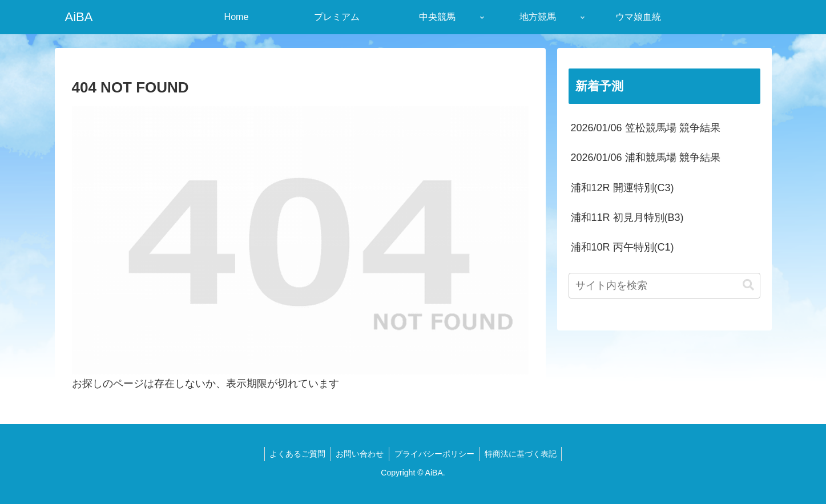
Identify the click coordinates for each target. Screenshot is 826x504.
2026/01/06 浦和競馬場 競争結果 (646, 158)
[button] (748, 285)
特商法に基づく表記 (523, 454)
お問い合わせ (359, 454)
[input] (664, 286)
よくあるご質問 (295, 454)
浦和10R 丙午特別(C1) (622, 247)
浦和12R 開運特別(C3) (622, 188)
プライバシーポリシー (435, 454)
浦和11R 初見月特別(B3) (627, 217)
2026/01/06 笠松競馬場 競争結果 (646, 128)
